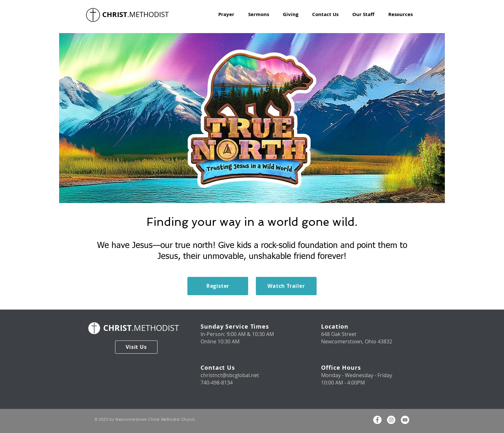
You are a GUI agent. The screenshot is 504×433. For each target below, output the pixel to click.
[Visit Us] (136, 347)
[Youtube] (405, 420)
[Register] (218, 286)
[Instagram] (391, 420)
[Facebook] (377, 420)
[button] (401, 14)
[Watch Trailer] (286, 286)
